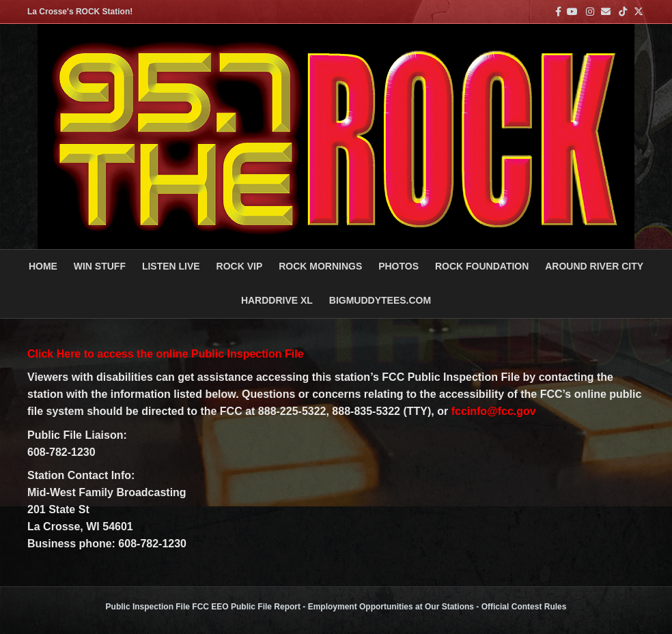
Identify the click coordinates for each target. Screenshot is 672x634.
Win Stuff (100, 266)
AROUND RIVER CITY (594, 266)
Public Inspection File (148, 607)
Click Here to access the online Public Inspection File (166, 354)
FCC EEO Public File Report (246, 607)
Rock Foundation (482, 266)
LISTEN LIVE (171, 266)
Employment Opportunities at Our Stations (391, 607)
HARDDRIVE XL (277, 300)
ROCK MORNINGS (320, 266)
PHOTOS (398, 266)
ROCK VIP (240, 266)
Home (43, 266)
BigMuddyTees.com (380, 300)
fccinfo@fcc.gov (494, 411)
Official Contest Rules (524, 607)
